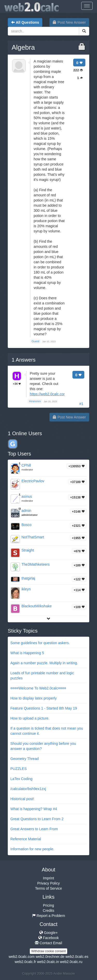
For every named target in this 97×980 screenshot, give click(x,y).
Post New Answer (69, 22)
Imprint (48, 878)
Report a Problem (49, 916)
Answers (24, 360)
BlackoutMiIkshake (37, 606)
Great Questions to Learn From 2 (37, 819)
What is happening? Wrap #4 (34, 809)
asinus (27, 496)
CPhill (26, 465)
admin (26, 511)
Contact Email (48, 943)
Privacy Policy (48, 883)
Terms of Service (48, 888)
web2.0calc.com (21, 957)
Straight (28, 550)
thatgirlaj (28, 578)
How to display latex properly (33, 698)
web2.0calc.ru (71, 962)
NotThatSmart (33, 537)
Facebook (48, 938)
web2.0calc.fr (25, 962)
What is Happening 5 (27, 653)
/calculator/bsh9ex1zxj (28, 789)
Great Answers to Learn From (34, 829)
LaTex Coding (21, 779)
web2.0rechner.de (50, 957)
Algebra (23, 47)
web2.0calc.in (48, 962)
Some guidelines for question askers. (40, 643)
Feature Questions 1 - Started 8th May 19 (44, 708)
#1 (81, 404)
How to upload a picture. (30, 718)
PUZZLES (18, 769)
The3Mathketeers (36, 564)
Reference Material (26, 839)
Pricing (48, 905)
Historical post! (22, 799)
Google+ (48, 933)
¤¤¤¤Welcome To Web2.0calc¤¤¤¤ (38, 688)
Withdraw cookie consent (48, 951)
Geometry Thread (24, 759)
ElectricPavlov (33, 481)
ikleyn (26, 589)
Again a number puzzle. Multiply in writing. (44, 663)
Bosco (27, 525)
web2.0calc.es (77, 957)
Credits (48, 911)
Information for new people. (32, 849)
